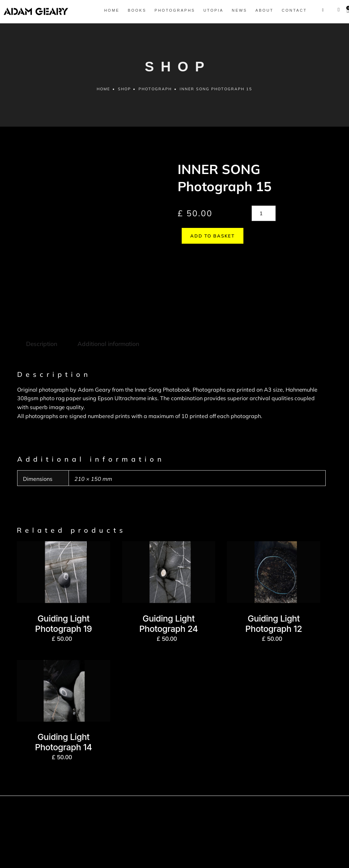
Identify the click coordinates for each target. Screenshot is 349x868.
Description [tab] (41, 298)
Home (103, 93)
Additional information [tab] (107, 298)
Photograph (155, 93)
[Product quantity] (264, 217)
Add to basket (208, 240)
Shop (124, 93)
